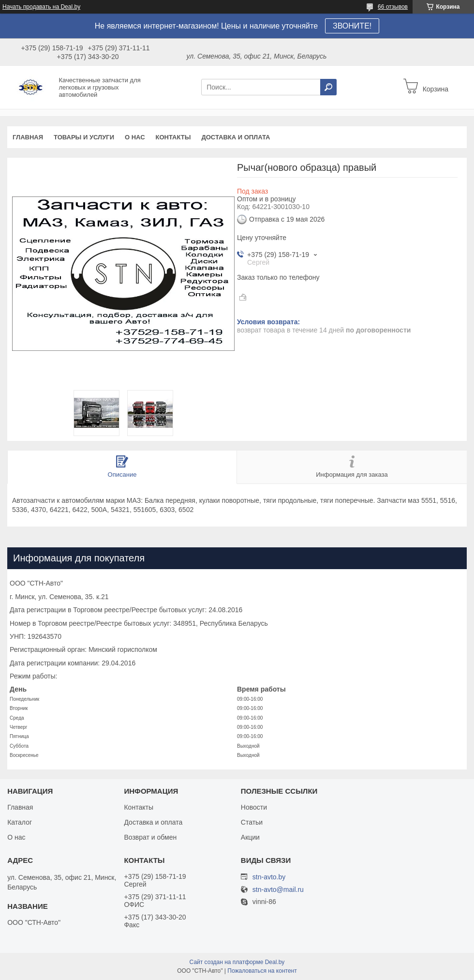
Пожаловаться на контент (262, 971)
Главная (28, 137)
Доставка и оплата (236, 137)
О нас (135, 137)
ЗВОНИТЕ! (352, 26)
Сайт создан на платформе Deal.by (237, 962)
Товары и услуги (84, 137)
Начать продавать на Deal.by (41, 7)
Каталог (20, 822)
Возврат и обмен (150, 837)
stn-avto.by (269, 877)
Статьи (252, 822)
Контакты (173, 137)
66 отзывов (393, 7)
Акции (250, 837)
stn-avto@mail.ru (278, 890)
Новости (254, 807)
